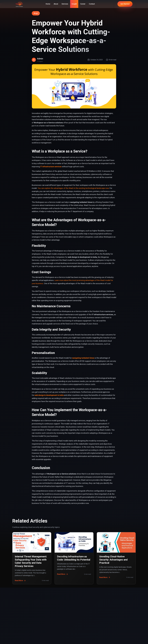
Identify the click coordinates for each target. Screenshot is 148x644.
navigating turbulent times (83, 358)
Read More (20, 581)
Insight (74, 4)
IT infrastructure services (51, 167)
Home (48, 4)
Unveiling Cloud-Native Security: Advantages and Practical (113, 560)
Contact (92, 4)
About (56, 4)
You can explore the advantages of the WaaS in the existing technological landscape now (73, 188)
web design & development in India (49, 395)
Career (83, 4)
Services (65, 4)
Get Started (125, 4)
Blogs (36, 13)
